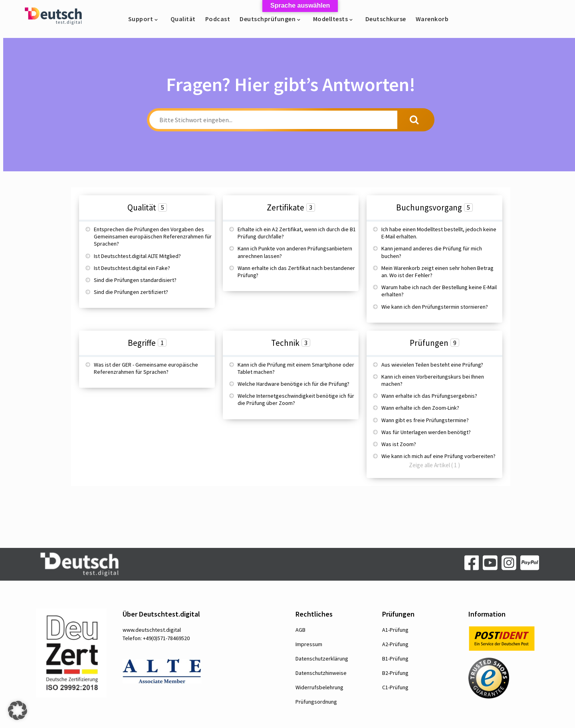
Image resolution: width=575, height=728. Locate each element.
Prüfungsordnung (316, 702)
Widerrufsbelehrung (319, 687)
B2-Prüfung (395, 673)
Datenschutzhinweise (321, 673)
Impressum (309, 644)
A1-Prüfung (395, 630)
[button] (18, 710)
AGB (300, 630)
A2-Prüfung (395, 644)
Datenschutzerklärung (322, 659)
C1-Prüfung (395, 687)
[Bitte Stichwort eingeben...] (273, 120)
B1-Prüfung (395, 659)
